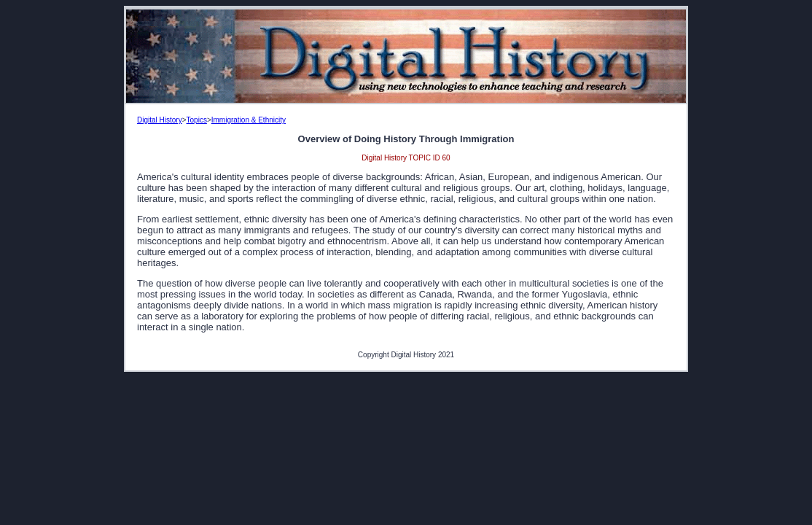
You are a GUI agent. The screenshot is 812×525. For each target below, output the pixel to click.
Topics (197, 120)
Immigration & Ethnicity (249, 120)
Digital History (160, 120)
